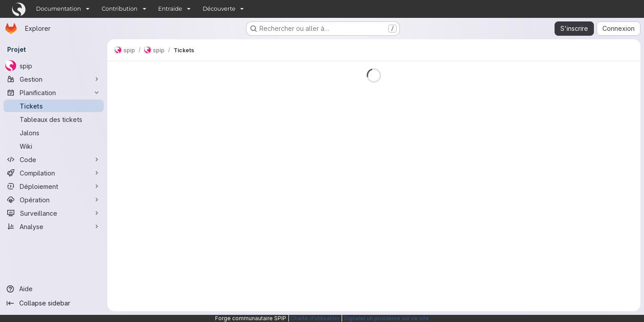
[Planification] (54, 92)
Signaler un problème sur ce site (386, 318)
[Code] (54, 159)
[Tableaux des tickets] (54, 119)
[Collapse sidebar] (54, 303)
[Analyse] (54, 226)
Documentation (59, 9)
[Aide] (54, 289)
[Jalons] (54, 133)
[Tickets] (54, 106)
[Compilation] (54, 173)
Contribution (119, 9)
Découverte (219, 9)
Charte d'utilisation (315, 318)
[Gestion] (54, 79)
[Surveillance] (54, 213)
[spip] (54, 66)
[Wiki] (54, 146)
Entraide (170, 9)
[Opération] (54, 200)
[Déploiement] (54, 186)
